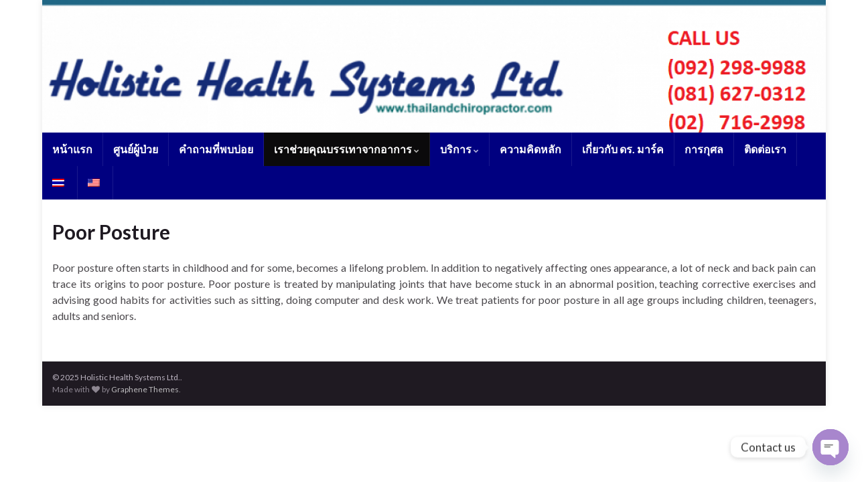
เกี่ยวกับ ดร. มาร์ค (623, 149)
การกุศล (704, 149)
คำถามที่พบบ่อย (216, 149)
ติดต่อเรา (765, 149)
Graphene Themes (145, 389)
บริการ (459, 149)
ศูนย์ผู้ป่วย (136, 149)
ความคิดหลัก (530, 149)
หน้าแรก (72, 149)
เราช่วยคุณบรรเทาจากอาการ (347, 149)
